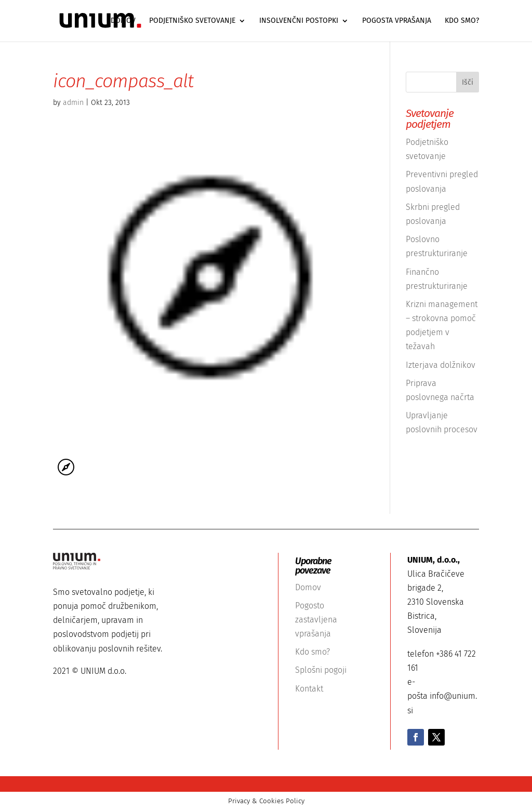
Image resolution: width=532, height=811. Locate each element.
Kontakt (309, 689)
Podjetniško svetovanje (192, 21)
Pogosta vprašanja (397, 21)
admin (73, 103)
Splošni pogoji (321, 670)
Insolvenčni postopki (299, 21)
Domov (123, 21)
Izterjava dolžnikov (441, 365)
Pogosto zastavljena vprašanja (316, 620)
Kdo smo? (462, 21)
